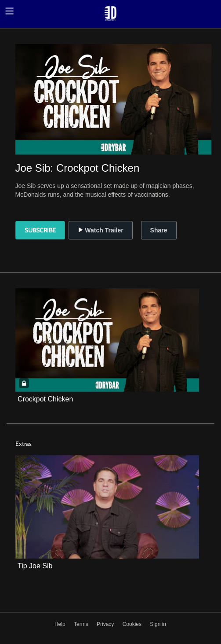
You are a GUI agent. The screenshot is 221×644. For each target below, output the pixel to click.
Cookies (133, 624)
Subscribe (40, 230)
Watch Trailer (100, 230)
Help (61, 624)
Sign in (158, 624)
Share (159, 230)
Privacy (106, 624)
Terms (82, 624)
